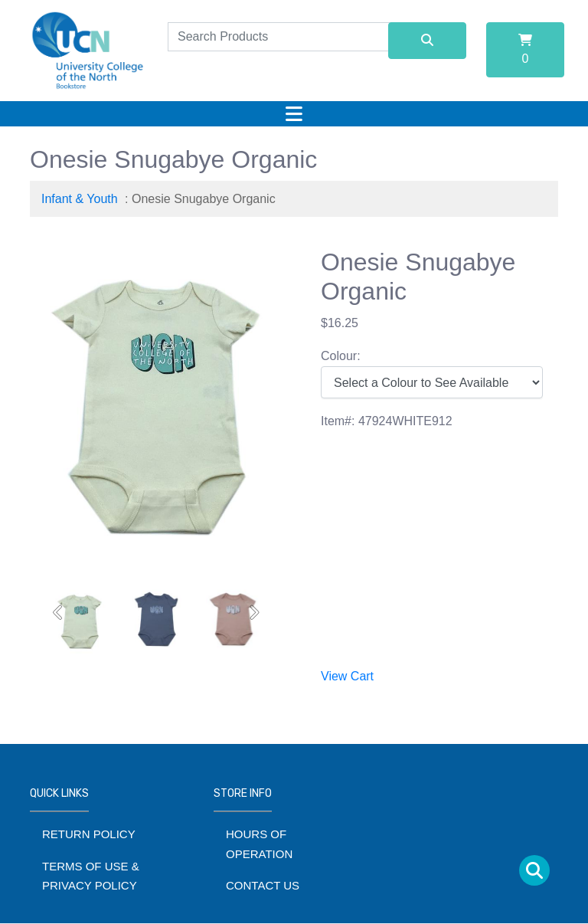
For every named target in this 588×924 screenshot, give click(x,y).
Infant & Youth (80, 199)
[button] (59, 613)
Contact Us (263, 885)
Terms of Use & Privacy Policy (91, 876)
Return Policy (89, 834)
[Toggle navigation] (294, 114)
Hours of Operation (259, 844)
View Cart (347, 676)
